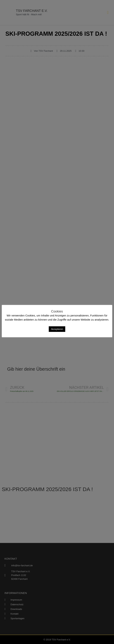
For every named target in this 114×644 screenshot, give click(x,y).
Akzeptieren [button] (57, 329)
